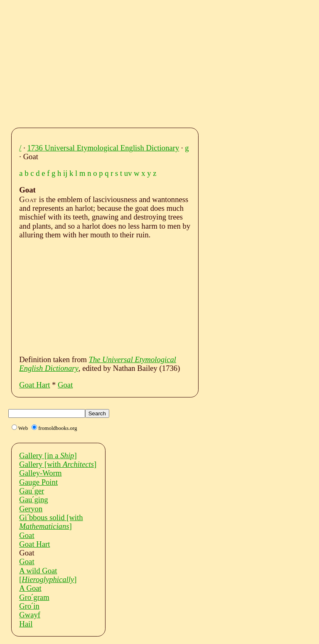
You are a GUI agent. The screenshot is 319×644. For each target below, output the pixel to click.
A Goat (30, 588)
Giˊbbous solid (51, 522)
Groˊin (29, 606)
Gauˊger (32, 491)
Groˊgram (34, 597)
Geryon (31, 509)
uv (128, 173)
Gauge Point (38, 482)
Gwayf (30, 615)
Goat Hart (34, 385)
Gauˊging (33, 500)
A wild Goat (48, 575)
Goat (65, 385)
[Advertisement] (167, 62)
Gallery (48, 455)
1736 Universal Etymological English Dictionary (103, 148)
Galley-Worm (40, 473)
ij (65, 173)
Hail (26, 624)
